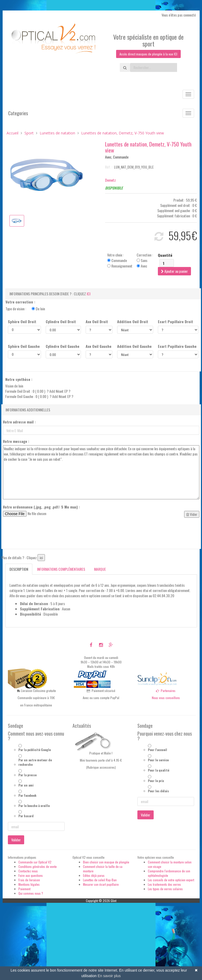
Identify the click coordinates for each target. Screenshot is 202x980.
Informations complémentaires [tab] (61, 570)
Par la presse (27, 775)
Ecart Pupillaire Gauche (177, 347)
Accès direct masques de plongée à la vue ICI (148, 54)
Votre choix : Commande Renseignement (120, 261)
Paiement (24, 890)
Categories (18, 114)
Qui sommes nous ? (31, 894)
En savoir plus (109, 976)
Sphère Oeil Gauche (24, 347)
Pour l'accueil (157, 750)
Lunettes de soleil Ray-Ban (100, 881)
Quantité (165, 256)
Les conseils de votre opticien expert (171, 881)
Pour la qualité (159, 771)
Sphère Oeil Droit (22, 322)
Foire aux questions (31, 876)
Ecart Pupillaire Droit (175, 322)
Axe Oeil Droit (97, 322)
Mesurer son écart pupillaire (101, 885)
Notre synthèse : (19, 380)
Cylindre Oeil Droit (61, 322)
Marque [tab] (100, 570)
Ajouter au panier (174, 272)
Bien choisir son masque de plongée (106, 863)
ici (89, 294)
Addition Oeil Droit (133, 322)
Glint (113, 901)
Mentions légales (29, 885)
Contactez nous (28, 872)
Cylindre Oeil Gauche (63, 347)
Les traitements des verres (164, 885)
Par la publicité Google (35, 750)
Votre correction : (20, 303)
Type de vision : (25, 309)
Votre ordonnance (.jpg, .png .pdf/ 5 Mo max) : (41, 508)
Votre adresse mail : (19, 423)
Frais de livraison (29, 881)
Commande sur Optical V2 (35, 863)
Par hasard (26, 817)
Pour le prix (156, 781)
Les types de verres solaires (165, 890)
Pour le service (158, 761)
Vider (192, 515)
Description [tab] (19, 570)
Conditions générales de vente (38, 867)
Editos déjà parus (94, 876)
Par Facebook (27, 796)
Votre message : (16, 442)
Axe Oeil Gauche (99, 347)
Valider (16, 840)
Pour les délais (158, 792)
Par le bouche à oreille (34, 806)
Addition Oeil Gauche (134, 347)
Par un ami (26, 786)
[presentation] (43, 535)
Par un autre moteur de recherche (35, 763)
